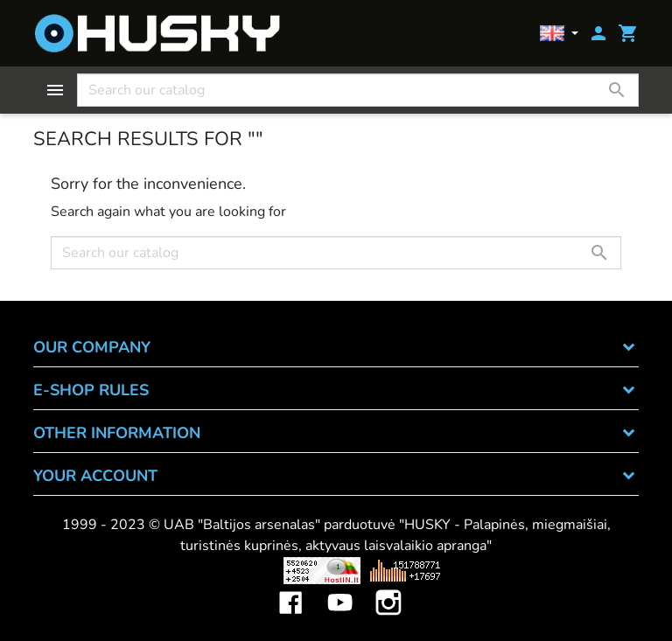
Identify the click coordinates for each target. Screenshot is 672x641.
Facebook (290, 589)
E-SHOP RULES (91, 390)
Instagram (388, 589)
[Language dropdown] (559, 34)
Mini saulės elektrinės (548, 570)
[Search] (357, 90)
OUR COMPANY (92, 347)
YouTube (339, 589)
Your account (95, 476)
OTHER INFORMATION (117, 433)
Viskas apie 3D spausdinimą (151, 570)
